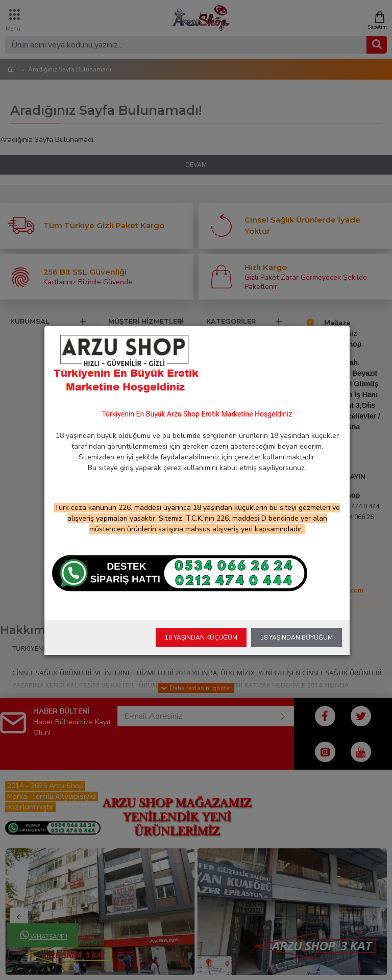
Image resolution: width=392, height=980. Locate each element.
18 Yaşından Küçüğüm (201, 638)
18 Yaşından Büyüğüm (297, 638)
